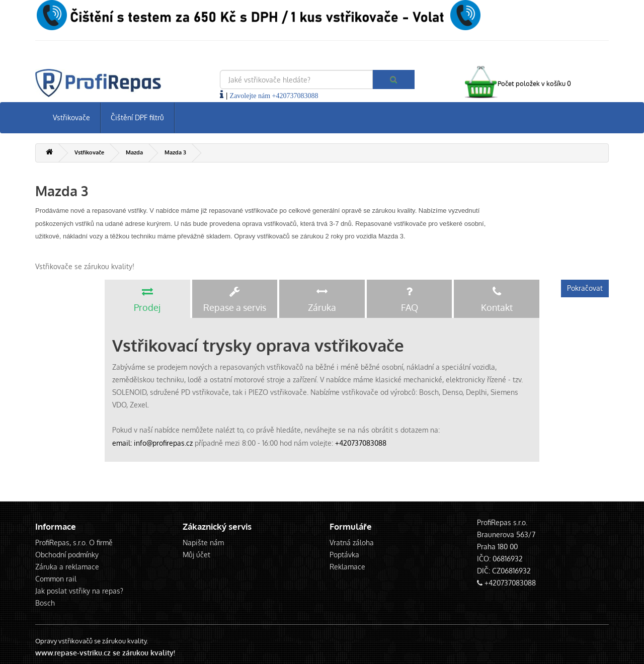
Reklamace (347, 567)
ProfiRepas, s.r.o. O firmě (74, 543)
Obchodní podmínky (67, 555)
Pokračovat (585, 288)
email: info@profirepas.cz (152, 443)
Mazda (134, 152)
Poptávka (344, 555)
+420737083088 (361, 443)
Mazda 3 (175, 152)
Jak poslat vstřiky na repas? (79, 591)
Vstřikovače (71, 117)
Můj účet (196, 555)
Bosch (45, 603)
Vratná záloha (352, 543)
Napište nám (203, 543)
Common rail (56, 579)
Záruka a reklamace (67, 567)
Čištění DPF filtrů (137, 117)
